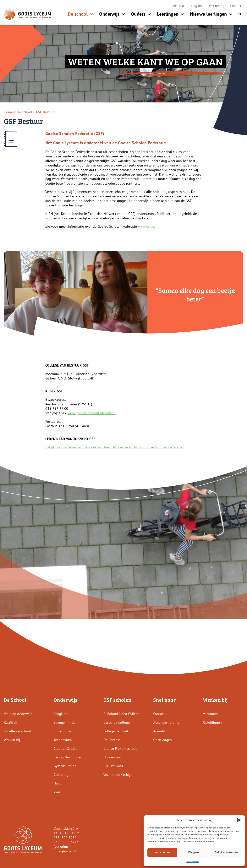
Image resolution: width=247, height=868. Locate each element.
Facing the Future (67, 757)
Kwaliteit (11, 722)
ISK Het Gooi (113, 766)
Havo (58, 783)
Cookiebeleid (192, 861)
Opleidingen (212, 722)
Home (8, 112)
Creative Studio (66, 748)
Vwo (57, 792)
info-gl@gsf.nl (65, 851)
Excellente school (17, 731)
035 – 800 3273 (66, 842)
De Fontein (112, 740)
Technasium (63, 740)
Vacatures (210, 714)
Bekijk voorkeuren (226, 852)
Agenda (159, 731)
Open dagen (163, 740)
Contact (159, 714)
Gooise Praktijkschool (120, 748)
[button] (239, 820)
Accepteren (162, 852)
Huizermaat (112, 757)
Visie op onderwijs (18, 714)
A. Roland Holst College (121, 714)
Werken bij (12, 740)
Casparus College (117, 722)
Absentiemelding (166, 722)
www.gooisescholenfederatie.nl (92, 413)
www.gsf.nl (146, 226)
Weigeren (194, 852)
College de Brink (116, 731)
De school (24, 112)
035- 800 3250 (65, 837)
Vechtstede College (118, 775)
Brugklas (60, 714)
